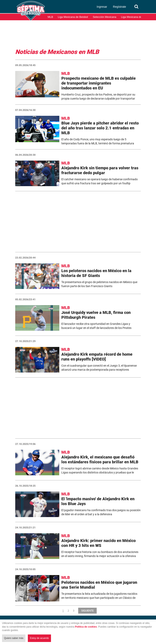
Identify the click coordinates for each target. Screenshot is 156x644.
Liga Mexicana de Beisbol (73, 17)
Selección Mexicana (105, 17)
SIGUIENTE (87, 611)
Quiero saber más (14, 638)
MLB (50, 17)
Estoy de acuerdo (39, 638)
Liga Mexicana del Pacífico (137, 17)
